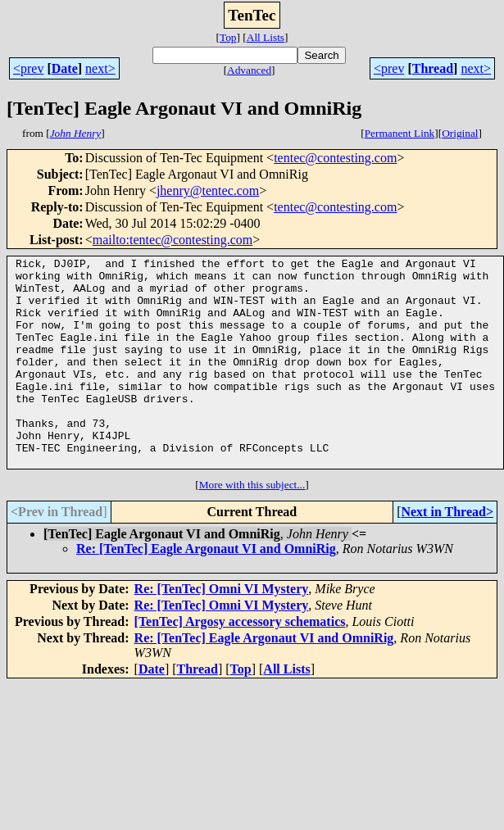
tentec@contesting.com (335, 158)
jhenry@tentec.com (208, 190)
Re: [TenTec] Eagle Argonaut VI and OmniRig (206, 590)
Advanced (249, 70)
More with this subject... (252, 526)
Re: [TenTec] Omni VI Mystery (222, 630)
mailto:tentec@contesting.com (173, 240)
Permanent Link (400, 133)
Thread (433, 68)
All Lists (266, 37)
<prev (28, 68)
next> (100, 68)
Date (65, 68)
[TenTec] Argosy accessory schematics (240, 663)
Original (460, 133)
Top (228, 37)
